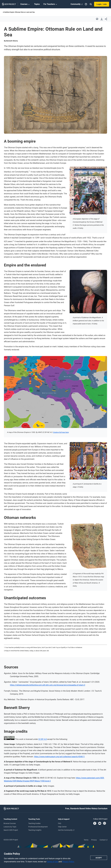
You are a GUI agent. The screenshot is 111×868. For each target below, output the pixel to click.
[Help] (86, 4)
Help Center (62, 827)
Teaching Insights (35, 830)
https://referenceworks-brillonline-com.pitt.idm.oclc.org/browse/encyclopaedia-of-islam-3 (48, 685)
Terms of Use (53, 862)
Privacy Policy (68, 862)
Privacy (94, 840)
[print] (97, 19)
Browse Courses (10, 823)
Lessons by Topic (10, 827)
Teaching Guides (34, 823)
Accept (99, 858)
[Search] (91, 4)
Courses (25, 4)
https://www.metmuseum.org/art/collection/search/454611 (59, 757)
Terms (86, 840)
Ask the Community (66, 830)
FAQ (60, 823)
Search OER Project (11, 830)
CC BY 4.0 (43, 739)
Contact (104, 840)
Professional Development (38, 827)
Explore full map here (61, 432)
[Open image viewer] (55, 95)
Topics (37, 4)
